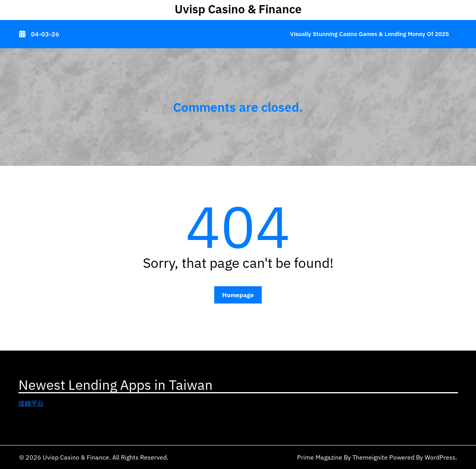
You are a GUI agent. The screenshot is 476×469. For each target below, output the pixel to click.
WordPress (440, 457)
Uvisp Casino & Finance (238, 9)
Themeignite (370, 457)
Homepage (238, 295)
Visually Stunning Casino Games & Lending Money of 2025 (369, 34)
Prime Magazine (320, 457)
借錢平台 (31, 403)
